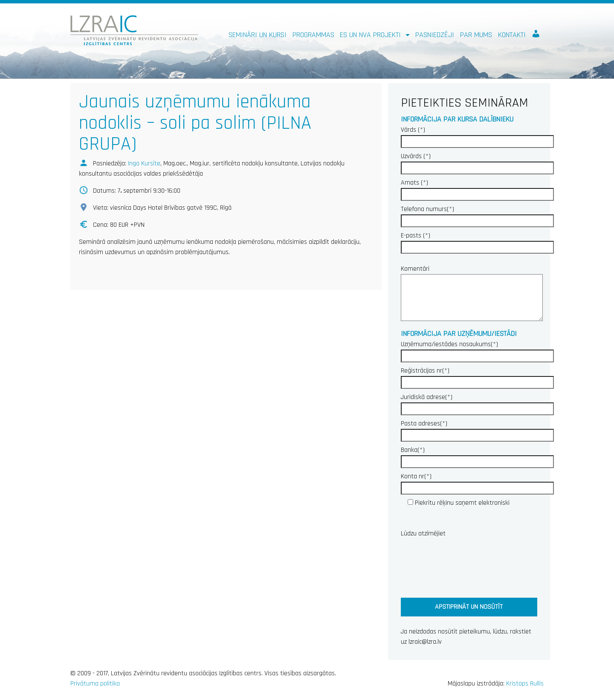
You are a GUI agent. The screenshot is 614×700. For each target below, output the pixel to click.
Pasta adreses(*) (477, 429)
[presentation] (466, 566)
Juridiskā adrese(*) (477, 403)
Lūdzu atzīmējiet (423, 534)
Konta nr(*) (477, 482)
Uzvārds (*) (477, 162)
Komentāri (469, 294)
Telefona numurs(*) (477, 215)
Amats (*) (477, 188)
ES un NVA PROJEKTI (371, 35)
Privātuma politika (95, 684)
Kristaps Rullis (525, 684)
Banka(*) (477, 456)
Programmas (313, 35)
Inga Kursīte (144, 163)
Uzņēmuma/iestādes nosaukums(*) (477, 350)
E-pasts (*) (477, 241)
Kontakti (512, 35)
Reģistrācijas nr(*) (477, 376)
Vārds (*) (477, 136)
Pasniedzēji (435, 35)
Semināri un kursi (258, 35)
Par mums (476, 35)
